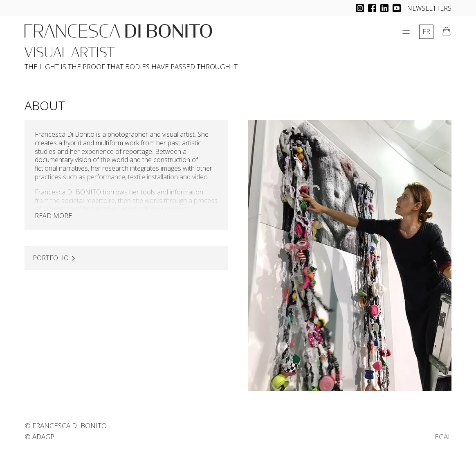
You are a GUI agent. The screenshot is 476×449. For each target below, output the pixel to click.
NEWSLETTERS (429, 8)
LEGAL (441, 437)
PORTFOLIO (51, 258)
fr (426, 32)
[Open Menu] (406, 32)
